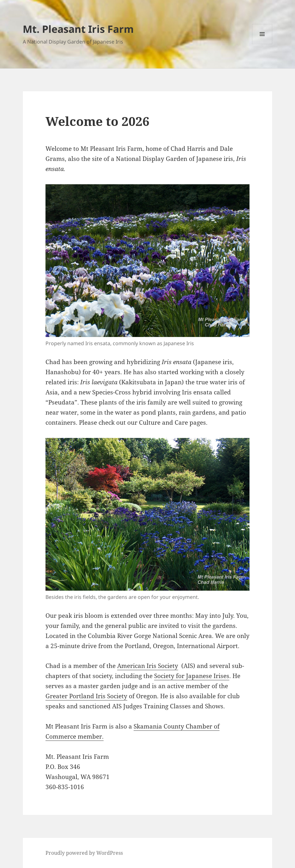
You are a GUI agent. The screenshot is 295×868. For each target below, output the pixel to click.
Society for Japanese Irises (192, 676)
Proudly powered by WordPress (84, 853)
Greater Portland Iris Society (86, 696)
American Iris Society (148, 666)
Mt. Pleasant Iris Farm (78, 29)
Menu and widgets (262, 44)
